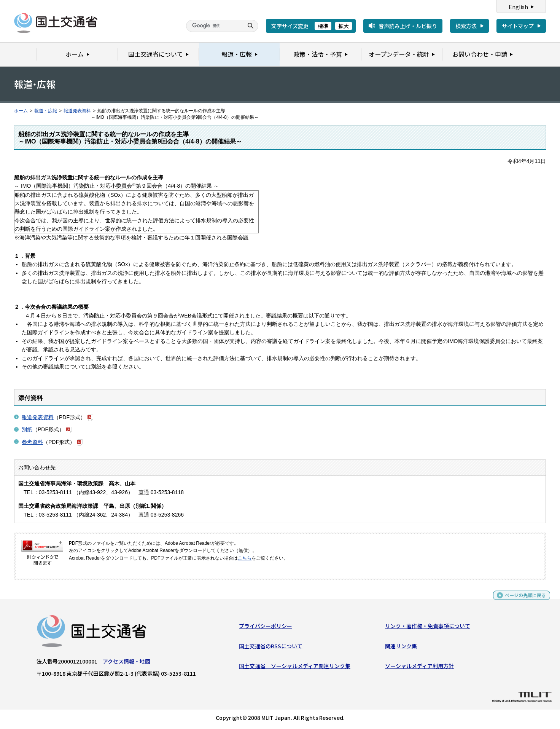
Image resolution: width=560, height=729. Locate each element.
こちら (245, 558)
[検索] (214, 26)
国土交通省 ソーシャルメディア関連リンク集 (295, 668)
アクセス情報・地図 (126, 663)
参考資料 (32, 442)
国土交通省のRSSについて (271, 648)
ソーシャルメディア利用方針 (419, 668)
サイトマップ (518, 26)
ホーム (21, 111)
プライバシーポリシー (266, 628)
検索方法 (466, 26)
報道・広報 (46, 111)
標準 (323, 26)
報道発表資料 (77, 111)
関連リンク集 (401, 648)
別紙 (27, 429)
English (518, 7)
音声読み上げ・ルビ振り (408, 26)
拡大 (344, 26)
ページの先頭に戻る (523, 601)
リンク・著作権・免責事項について (428, 628)
